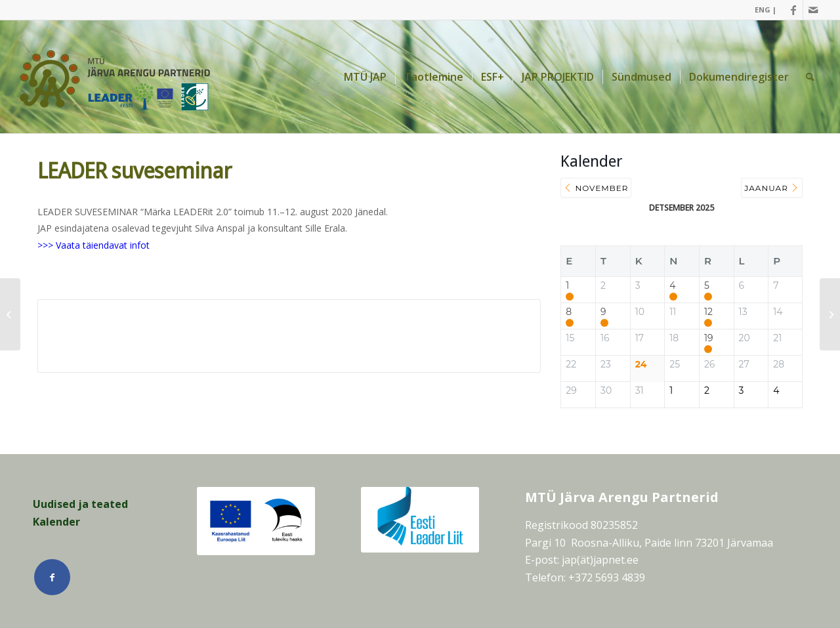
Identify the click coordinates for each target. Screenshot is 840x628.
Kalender (56, 522)
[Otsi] (810, 77)
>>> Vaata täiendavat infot (94, 245)
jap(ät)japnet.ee (600, 560)
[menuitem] (762, 10)
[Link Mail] (813, 10)
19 (709, 338)
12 (708, 312)
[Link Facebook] (793, 10)
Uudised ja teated (80, 504)
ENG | (766, 10)
